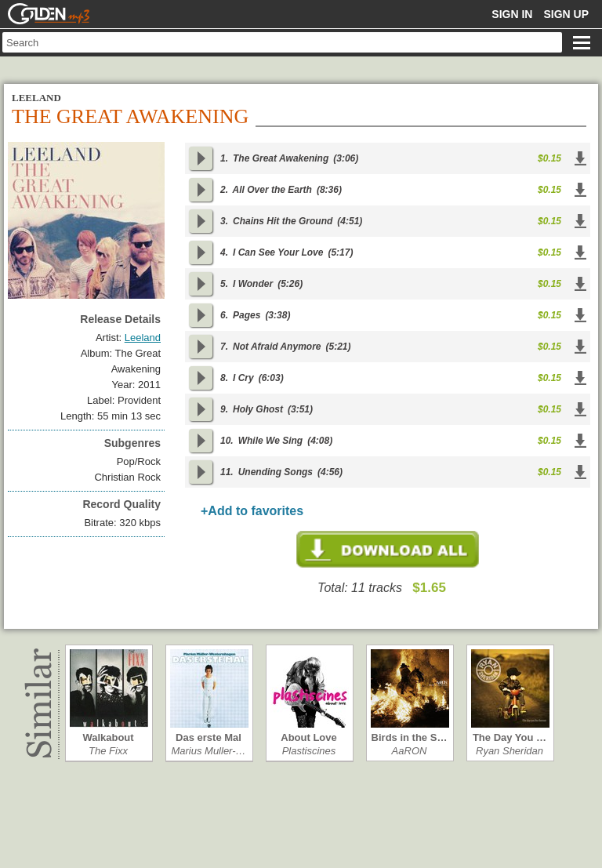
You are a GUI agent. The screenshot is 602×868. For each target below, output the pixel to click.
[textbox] (282, 42)
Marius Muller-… (208, 751)
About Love (309, 737)
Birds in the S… (410, 737)
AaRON (410, 751)
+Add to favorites (252, 511)
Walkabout (108, 737)
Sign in (512, 14)
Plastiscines (309, 751)
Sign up (566, 14)
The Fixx (108, 751)
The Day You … (510, 737)
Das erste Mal (209, 737)
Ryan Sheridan (510, 751)
